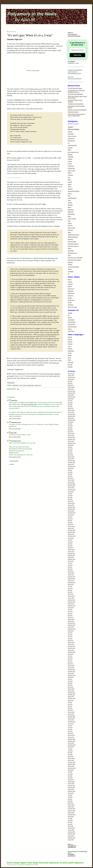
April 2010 (70, 731)
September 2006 (72, 815)
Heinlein (70, 182)
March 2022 (70, 455)
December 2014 (71, 623)
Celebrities (71, 157)
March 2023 (70, 432)
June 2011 (70, 704)
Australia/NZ (71, 320)
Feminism (70, 175)
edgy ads (22, 48)
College (70, 161)
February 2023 (71, 434)
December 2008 (71, 762)
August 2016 (71, 584)
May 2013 (70, 660)
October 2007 (71, 789)
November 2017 (71, 555)
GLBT (69, 180)
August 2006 (71, 816)
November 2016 (71, 579)
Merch (69, 207)
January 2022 (71, 459)
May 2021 (70, 474)
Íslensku (70, 349)
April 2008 (70, 778)
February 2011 (71, 712)
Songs (69, 248)
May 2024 (70, 405)
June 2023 (70, 426)
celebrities (15, 385)
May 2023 (70, 428)
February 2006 (71, 828)
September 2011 (72, 698)
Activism (70, 132)
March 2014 (70, 641)
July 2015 (70, 610)
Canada (70, 313)
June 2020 (70, 495)
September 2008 (72, 768)
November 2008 (71, 764)
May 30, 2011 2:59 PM (15, 418)
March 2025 (70, 385)
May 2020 (70, 497)
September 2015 (72, 606)
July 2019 (70, 517)
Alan (12, 433)
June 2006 (70, 820)
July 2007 (70, 795)
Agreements (71, 139)
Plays (69, 221)
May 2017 (70, 567)
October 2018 (71, 534)
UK (69, 315)
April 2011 (70, 708)
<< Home (11, 464)
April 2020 (70, 499)
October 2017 (71, 557)
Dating (70, 173)
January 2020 (71, 505)
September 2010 (72, 722)
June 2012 (70, 681)
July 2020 (70, 494)
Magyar (70, 355)
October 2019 (71, 511)
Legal (69, 200)
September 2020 (72, 490)
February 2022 (71, 457)
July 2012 (70, 679)
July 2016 (70, 586)
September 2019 (72, 513)
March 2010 (70, 733)
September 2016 (72, 582)
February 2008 (71, 782)
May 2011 (70, 706)
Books (69, 150)
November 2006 (71, 811)
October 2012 (71, 673)
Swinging (70, 262)
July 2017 (70, 563)
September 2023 (72, 420)
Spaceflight (71, 251)
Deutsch (70, 339)
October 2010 (71, 720)
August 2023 (71, 422)
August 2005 (71, 840)
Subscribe (77, 55)
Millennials (71, 212)
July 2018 (70, 540)
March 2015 (70, 617)
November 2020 (71, 486)
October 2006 (71, 813)
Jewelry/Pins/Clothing (74, 191)
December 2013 (71, 646)
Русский (70, 365)
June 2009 (70, 751)
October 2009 (71, 743)
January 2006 (71, 830)
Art (69, 143)
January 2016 (71, 598)
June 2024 (70, 403)
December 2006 (71, 809)
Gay (69, 177)
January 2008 (71, 784)
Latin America (71, 322)
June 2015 (70, 611)
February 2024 (71, 410)
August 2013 (71, 654)
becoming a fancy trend (46, 46)
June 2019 (70, 519)
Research (70, 239)
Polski (69, 360)
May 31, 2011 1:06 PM (15, 437)
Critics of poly (71, 171)
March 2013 (70, 664)
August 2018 (71, 538)
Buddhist (70, 155)
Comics (70, 164)
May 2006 (70, 822)
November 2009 (71, 741)
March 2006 (70, 826)
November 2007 (71, 787)
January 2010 (71, 737)
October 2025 (71, 379)
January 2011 (71, 714)
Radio (69, 232)
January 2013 (71, 668)
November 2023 (71, 416)
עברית (69, 346)
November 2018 (71, 532)
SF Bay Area (71, 300)
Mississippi (71, 291)
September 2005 (72, 838)
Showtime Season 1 (73, 244)
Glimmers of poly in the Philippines (77, 110)
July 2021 (70, 470)
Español (70, 342)
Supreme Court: (75, 258)
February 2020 (71, 503)
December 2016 (71, 577)
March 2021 (70, 478)
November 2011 (71, 695)
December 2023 (71, 414)
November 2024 (71, 393)
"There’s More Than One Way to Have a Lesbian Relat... (76, 115)
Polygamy (70, 230)
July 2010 (70, 726)
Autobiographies (72, 145)
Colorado (70, 284)
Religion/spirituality (73, 237)
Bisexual (70, 148)
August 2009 (71, 747)
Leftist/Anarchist (72, 198)
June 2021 (70, 472)
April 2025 (70, 383)
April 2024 (70, 406)
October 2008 (71, 766)
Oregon (70, 298)
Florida (70, 286)
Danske (70, 337)
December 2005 (71, 832)
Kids (69, 196)
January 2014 (71, 644)
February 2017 (71, 573)
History (70, 184)
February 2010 (71, 735)
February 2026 (71, 374)
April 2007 (70, 801)
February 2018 (71, 550)
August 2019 (71, 515)
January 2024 (71, 412)
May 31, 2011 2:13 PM (15, 457)
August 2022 (71, 445)
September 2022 (72, 443)
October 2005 (71, 836)
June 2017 (70, 565)
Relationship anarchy (73, 235)
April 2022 (70, 453)
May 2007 (70, 799)
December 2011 (71, 693)
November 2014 (71, 625)
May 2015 (70, 613)
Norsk (69, 358)
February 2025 (71, 387)
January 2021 (71, 482)
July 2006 (70, 818)
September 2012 (72, 675)
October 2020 (71, 488)
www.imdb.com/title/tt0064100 (47, 335)
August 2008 (71, 770)
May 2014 (70, 637)
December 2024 (71, 391)
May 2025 (70, 381)
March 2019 (70, 524)
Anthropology (71, 141)
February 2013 (71, 666)
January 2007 (71, 807)
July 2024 (70, 401)
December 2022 (71, 437)
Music (69, 216)
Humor (70, 187)
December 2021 (71, 461)
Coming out (71, 166)
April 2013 (70, 662)
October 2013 (71, 650)
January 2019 (71, 528)
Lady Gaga (23, 385)
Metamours (71, 210)
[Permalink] (11, 383)
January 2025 (71, 389)
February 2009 (71, 758)
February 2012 (71, 689)
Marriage (70, 205)
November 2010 (71, 718)
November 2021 (71, 463)
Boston (70, 280)
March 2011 (70, 710)
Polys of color (71, 228)
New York (70, 296)
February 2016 (71, 596)
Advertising (71, 134)
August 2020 (71, 492)
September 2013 (72, 652)
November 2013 (71, 648)
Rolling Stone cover (36, 89)
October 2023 (71, 418)
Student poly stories (73, 112)
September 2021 (72, 466)
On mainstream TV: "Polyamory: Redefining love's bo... (76, 91)
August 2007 (71, 793)
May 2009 (70, 753)
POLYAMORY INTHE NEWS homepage (74, 35)
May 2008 (70, 776)
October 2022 (71, 441)
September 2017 (72, 559)
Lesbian (70, 203)
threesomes (31, 385)
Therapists (71, 271)
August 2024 (71, 399)
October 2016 (71, 581)
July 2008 (70, 772)
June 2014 (70, 635)
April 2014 (70, 639)
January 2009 (71, 760)
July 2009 (70, 749)
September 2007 (72, 791)
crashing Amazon (40, 169)
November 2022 (71, 439)
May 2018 (70, 544)
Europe (70, 317)
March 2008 (70, 780)
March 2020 (70, 501)
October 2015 (71, 604)
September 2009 (72, 745)
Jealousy (70, 189)
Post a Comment (14, 461)
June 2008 (70, 774)
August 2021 (71, 468)
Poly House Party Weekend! (75, 94)
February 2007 (71, 805)
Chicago (70, 282)
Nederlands (71, 351)
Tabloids (70, 264)
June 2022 (70, 449)
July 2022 (70, 447)
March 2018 (70, 548)
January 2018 (71, 552)
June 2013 (70, 658)
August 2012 (71, 677)
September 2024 (72, 397)
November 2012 (71, 671)
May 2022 (70, 451)
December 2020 (71, 484)
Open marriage (72, 219)
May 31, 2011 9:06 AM (15, 429)
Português (71, 362)
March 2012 (70, 687)
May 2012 (70, 683)
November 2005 (71, 834)
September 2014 (72, 629)
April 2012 (70, 685)
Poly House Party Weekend (51, 374)
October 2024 (71, 395)
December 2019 (71, 507)
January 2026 (71, 375)
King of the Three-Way (30, 404)
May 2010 (70, 729)
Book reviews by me (73, 152)
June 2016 (70, 588)
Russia (70, 329)
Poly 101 (70, 226)
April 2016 (70, 592)
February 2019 (71, 526)
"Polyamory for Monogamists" (76, 104)
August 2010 (71, 724)
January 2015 (71, 621)
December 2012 (71, 669)
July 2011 (70, 702)
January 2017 (71, 575)
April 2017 (70, 569)
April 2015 (70, 615)
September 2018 (72, 536)
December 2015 (71, 600)
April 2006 (70, 824)
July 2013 (70, 656)
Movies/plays (71, 214)
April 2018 (70, 546)
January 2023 (71, 435)
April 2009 (70, 755)
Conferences (71, 168)
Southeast (71, 305)
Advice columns (72, 136)
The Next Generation (73, 267)
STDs (69, 255)
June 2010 (70, 728)
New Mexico (71, 293)
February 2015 (71, 619)
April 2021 (70, 476)
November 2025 (71, 378)
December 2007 (71, 786)
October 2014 (71, 627)
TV (69, 274)
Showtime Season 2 (73, 246)
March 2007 (70, 803)
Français (70, 344)
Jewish (70, 194)
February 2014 (71, 642)
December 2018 (71, 530)
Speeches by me (72, 253)
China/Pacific (71, 324)
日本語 (70, 353)
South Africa (71, 331)
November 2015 (71, 602)
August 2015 (71, 608)
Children (70, 159)
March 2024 (70, 408)
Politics (70, 223)
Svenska (70, 367)
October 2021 (71, 465)
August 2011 (71, 700)
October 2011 (71, 697)
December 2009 (71, 739)
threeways (38, 385)
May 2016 (70, 590)
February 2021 (71, 480)
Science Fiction (72, 242)
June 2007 (70, 797)
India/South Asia (72, 327)
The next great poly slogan (75, 88)
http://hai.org (15, 296)
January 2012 (71, 691)
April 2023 (70, 430)
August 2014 (71, 631)
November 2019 (71, 509)
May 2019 (70, 521)
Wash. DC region (72, 307)
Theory (70, 269)
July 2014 (70, 633)
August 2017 (71, 561)
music (16, 48)
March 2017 (70, 571)
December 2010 (71, 716)
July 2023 (70, 424)
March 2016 (70, 594)
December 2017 (71, 553)
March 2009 (70, 756)
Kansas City (71, 289)
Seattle (70, 302)
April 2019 (70, 522)
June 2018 (70, 542)
